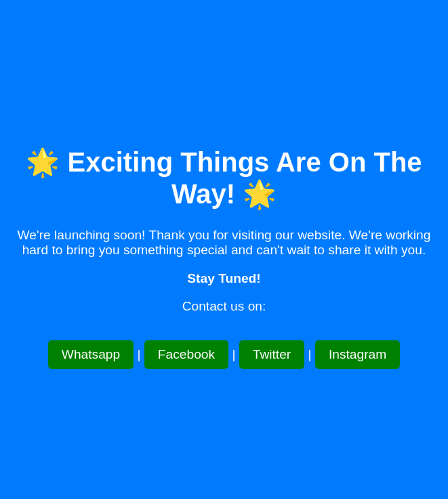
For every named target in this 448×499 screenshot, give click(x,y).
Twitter (272, 354)
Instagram (358, 354)
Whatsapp (91, 354)
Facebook (186, 354)
